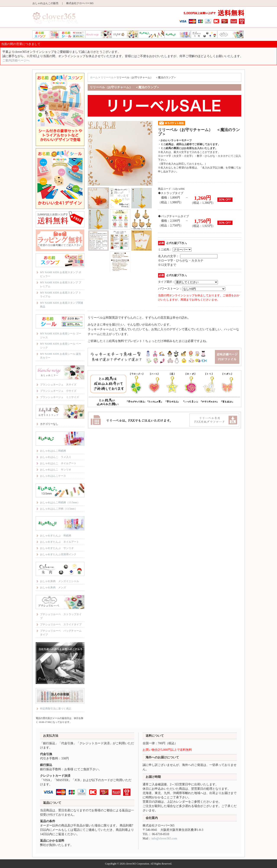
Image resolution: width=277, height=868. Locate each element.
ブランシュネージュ (98, 34)
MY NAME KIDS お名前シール (72, 34)
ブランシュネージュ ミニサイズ (60, 397)
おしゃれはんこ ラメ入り (56, 457)
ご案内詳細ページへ (16, 60)
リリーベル (125, 34)
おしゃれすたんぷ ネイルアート (60, 542)
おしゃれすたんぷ (178, 34)
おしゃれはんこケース (53, 476)
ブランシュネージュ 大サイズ (58, 385)
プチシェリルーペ (230, 34)
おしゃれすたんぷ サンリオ (57, 548)
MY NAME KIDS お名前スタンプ (46, 34)
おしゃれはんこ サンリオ (56, 470)
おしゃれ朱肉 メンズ (53, 587)
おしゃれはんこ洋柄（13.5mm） (59, 509)
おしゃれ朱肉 (204, 34)
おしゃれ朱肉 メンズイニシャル (60, 581)
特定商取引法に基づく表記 (56, 709)
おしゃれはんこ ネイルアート (58, 463)
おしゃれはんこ (151, 34)
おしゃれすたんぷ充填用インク (58, 554)
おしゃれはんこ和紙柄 (53, 451)
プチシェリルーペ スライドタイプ (61, 624)
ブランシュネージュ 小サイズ (58, 391)
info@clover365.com (164, 838)
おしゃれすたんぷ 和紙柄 (56, 536)
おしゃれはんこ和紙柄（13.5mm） (60, 502)
